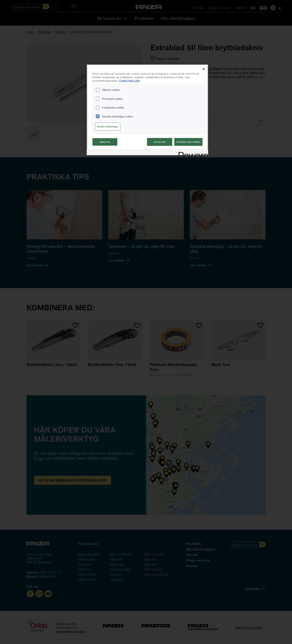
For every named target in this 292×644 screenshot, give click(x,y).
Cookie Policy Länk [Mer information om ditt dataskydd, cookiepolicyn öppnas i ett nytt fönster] (129, 81)
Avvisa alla (160, 142)
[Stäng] (204, 69)
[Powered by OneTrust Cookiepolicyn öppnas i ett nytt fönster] (192, 153)
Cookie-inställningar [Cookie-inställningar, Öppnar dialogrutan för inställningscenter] (108, 127)
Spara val (105, 142)
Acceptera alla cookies (188, 142)
